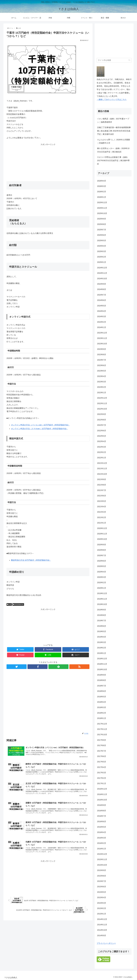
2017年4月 (102, 767)
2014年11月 (102, 925)
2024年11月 (102, 273)
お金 (9, 604)
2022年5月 (102, 436)
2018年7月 (102, 686)
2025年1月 (102, 262)
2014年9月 (102, 936)
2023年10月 (102, 344)
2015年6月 (102, 887)
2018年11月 (102, 664)
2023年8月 (102, 355)
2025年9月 (102, 219)
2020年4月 (102, 572)
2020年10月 (102, 539)
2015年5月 (102, 892)
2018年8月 (102, 680)
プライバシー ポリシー (106, 943)
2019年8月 (102, 615)
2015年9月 (102, 870)
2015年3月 (102, 903)
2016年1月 (102, 849)
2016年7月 (102, 816)
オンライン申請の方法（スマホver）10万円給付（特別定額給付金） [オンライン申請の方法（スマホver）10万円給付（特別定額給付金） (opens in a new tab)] (40, 429)
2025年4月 (102, 246)
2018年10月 (102, 670)
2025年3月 (102, 251)
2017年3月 (102, 773)
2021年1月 (102, 523)
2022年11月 (102, 403)
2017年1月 (102, 784)
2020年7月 (102, 555)
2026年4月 (102, 181)
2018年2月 (102, 713)
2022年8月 (102, 420)
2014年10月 (102, 930)
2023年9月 (102, 349)
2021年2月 (102, 517)
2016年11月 (102, 794)
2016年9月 (102, 805)
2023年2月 (102, 387)
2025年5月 (102, 241)
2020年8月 (102, 550)
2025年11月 (102, 208)
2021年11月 (102, 469)
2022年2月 (102, 452)
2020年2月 (102, 583)
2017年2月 (102, 778)
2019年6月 (102, 626)
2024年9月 (102, 284)
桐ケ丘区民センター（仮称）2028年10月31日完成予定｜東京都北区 (113, 150)
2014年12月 (102, 919)
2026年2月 (102, 192)
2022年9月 (102, 414)
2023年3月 (102, 382)
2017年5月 (102, 762)
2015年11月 (102, 859)
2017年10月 (102, 735)
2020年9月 (102, 545)
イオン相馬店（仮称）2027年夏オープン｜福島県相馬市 (113, 120)
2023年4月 (102, 376)
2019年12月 (102, 593)
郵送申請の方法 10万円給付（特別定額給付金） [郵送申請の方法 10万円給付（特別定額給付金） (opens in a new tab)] (31, 560)
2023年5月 (102, 371)
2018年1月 (102, 718)
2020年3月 (102, 577)
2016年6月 (102, 822)
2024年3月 (102, 317)
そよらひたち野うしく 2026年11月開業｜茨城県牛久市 (114, 141)
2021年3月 (102, 512)
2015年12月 (102, 854)
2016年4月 (102, 832)
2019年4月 (102, 637)
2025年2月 (102, 257)
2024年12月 (102, 268)
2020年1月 (102, 588)
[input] (114, 60)
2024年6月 (102, 300)
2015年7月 (102, 881)
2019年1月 (102, 653)
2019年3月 (102, 642)
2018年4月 (102, 702)
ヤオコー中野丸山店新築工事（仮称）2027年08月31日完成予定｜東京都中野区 (113, 161)
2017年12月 (102, 724)
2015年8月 (102, 876)
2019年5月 (102, 631)
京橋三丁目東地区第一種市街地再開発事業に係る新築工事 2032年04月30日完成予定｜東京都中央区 (114, 131)
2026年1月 (102, 197)
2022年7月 (102, 425)
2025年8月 (102, 224)
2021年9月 (102, 479)
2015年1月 (102, 914)
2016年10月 (102, 800)
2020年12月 (102, 528)
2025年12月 (102, 203)
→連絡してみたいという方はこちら (112, 99)
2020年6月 (102, 561)
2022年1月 (102, 458)
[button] (129, 60)
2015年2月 (102, 908)
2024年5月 (102, 306)
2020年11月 (102, 534)
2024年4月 (102, 311)
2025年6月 (102, 235)
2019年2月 (102, 648)
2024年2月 (102, 322)
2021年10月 (102, 474)
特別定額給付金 (18, 604)
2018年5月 (102, 697)
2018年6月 (102, 691)
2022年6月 (102, 431)
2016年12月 (102, 789)
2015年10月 (102, 865)
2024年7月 (102, 295)
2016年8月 (102, 811)
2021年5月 (102, 501)
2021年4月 (102, 507)
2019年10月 (102, 604)
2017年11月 (102, 729)
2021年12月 (102, 463)
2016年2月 (102, 843)
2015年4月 (102, 898)
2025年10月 (102, 213)
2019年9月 (102, 610)
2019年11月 (102, 599)
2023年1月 (102, 393)
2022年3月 (102, 447)
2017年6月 (102, 756)
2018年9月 (102, 675)
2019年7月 (102, 621)
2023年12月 (102, 333)
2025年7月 (102, 230)
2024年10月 (102, 279)
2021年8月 (102, 485)
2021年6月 (102, 496)
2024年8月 (102, 289)
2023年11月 (102, 338)
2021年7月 (102, 490)
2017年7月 (102, 751)
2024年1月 (102, 327)
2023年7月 (102, 360)
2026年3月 (102, 186)
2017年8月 (102, 745)
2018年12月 (102, 659)
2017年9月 (102, 740)
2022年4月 (102, 441)
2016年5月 (102, 827)
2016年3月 (102, 838)
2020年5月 (102, 566)
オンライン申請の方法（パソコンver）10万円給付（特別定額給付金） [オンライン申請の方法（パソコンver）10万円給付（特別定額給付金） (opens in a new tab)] (40, 425)
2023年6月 (102, 365)
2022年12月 (102, 398)
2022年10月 (102, 409)
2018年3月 (102, 707)
